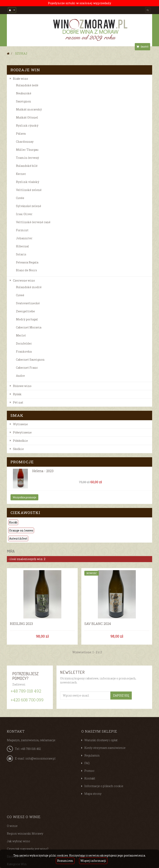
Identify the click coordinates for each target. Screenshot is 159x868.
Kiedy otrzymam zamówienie (105, 748)
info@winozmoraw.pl (40, 758)
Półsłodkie (20, 441)
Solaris (21, 254)
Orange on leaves (21, 530)
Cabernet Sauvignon (30, 360)
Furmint (22, 230)
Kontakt (90, 778)
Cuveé (20, 295)
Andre (20, 376)
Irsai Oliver (24, 214)
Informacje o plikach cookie (104, 786)
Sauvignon (24, 101)
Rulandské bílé (27, 166)
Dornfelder (24, 343)
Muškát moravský (29, 109)
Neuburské (24, 93)
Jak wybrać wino (18, 841)
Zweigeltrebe (25, 311)
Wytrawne (20, 424)
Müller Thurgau (27, 150)
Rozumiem (65, 861)
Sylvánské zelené (29, 206)
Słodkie (18, 449)
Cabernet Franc (27, 368)
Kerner (21, 174)
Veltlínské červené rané (33, 222)
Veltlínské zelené (29, 190)
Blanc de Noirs (26, 270)
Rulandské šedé (27, 85)
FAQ (87, 763)
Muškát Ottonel (27, 117)
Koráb (13, 522)
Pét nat (18, 402)
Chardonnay (25, 142)
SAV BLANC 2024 (98, 624)
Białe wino (20, 79)
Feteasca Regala (27, 262)
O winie (12, 826)
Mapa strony (93, 794)
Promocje (22, 462)
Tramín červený (27, 158)
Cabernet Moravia (29, 327)
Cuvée (20, 198)
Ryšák (17, 394)
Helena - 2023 (43, 471)
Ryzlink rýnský (27, 125)
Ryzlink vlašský (28, 182)
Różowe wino (22, 386)
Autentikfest (18, 538)
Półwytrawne (22, 432)
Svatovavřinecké (28, 303)
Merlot (21, 335)
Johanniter (24, 238)
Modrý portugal (27, 319)
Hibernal (22, 246)
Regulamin (92, 755)
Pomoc (89, 771)
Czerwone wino (24, 280)
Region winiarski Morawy (25, 833)
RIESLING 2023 (21, 624)
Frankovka (24, 351)
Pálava (21, 134)
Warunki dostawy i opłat (101, 740)
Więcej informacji (93, 861)
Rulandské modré (29, 287)
